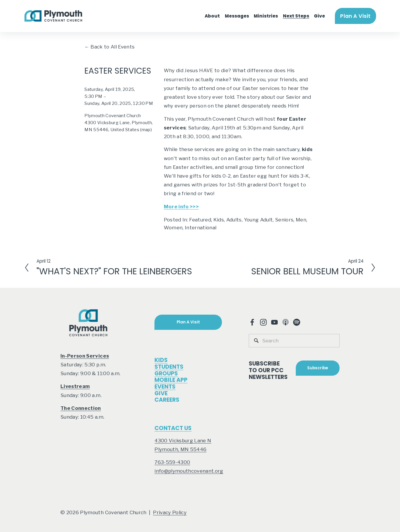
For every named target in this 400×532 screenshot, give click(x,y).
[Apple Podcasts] (286, 322)
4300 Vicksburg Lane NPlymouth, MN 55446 (183, 445)
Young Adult (259, 220)
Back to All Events (113, 47)
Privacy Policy (170, 512)
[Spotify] (297, 322)
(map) (146, 130)
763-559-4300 (172, 462)
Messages (237, 16)
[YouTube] (274, 322)
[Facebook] (252, 322)
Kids (219, 220)
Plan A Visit (355, 16)
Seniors (284, 220)
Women (173, 228)
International (201, 228)
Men (301, 220)
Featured (200, 220)
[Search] (294, 341)
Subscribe (318, 368)
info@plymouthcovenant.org (189, 471)
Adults (234, 220)
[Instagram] (263, 322)
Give (319, 16)
